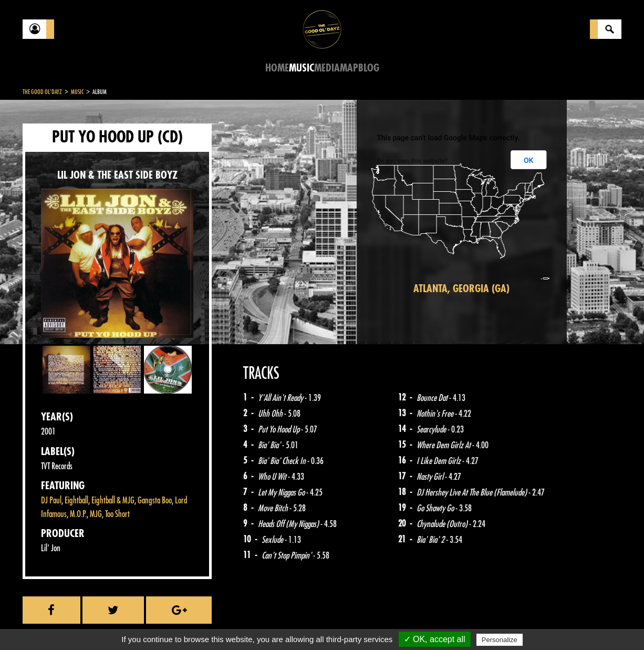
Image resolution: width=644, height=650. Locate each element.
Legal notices (105, 624)
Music (302, 68)
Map (349, 68)
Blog (369, 68)
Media (327, 68)
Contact (49, 623)
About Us (154, 624)
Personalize (500, 640)
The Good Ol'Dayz (42, 92)
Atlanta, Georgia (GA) (461, 289)
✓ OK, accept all (435, 639)
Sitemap (196, 624)
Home (277, 68)
